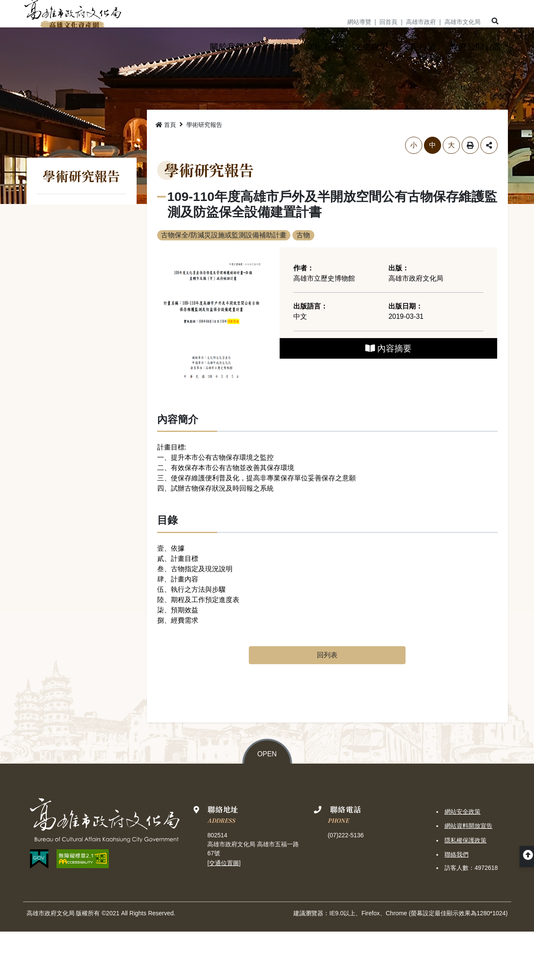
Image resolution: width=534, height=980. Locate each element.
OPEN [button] (267, 803)
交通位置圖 (224, 911)
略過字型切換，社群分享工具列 (157, 185)
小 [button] (414, 194)
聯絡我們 (456, 903)
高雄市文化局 (462, 22)
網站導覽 (359, 22)
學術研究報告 (204, 174)
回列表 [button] (327, 704)
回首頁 (388, 22)
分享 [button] (489, 194)
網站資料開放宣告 (468, 875)
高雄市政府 (421, 22)
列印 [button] (470, 194)
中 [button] (433, 194)
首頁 (166, 174)
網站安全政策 (462, 860)
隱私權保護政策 (465, 889)
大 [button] (451, 194)
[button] (494, 21)
